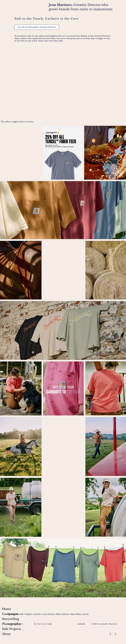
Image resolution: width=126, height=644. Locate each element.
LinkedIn (82, 624)
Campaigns (10, 614)
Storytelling (11, 619)
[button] (37, 27)
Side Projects (11, 629)
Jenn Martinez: (61, 5)
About (6, 634)
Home (7, 609)
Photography (11, 624)
